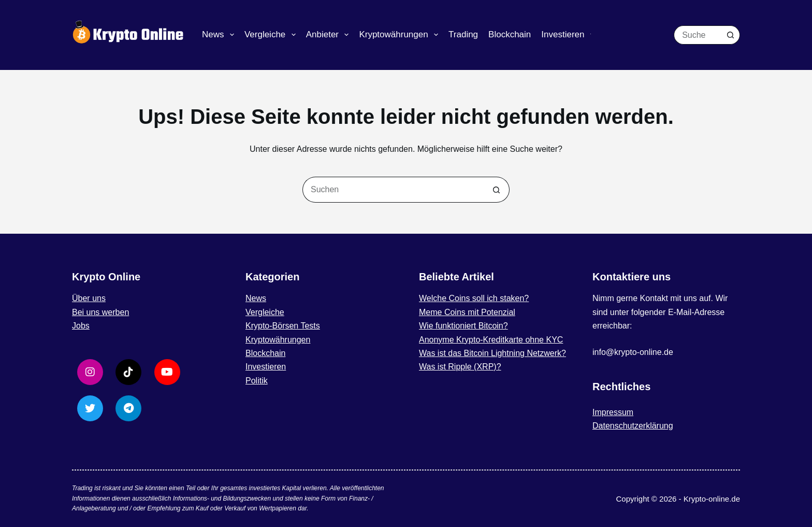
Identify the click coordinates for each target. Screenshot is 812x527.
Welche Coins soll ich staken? (474, 298)
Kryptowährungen (401, 35)
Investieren (570, 35)
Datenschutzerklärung (633, 426)
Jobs (81, 326)
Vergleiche (272, 35)
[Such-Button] (730, 35)
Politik (257, 381)
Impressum (613, 412)
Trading (463, 34)
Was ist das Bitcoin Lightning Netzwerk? (492, 353)
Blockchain (510, 34)
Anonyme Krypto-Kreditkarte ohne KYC (491, 340)
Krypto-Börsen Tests (283, 326)
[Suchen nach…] (697, 35)
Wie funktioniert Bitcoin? (463, 326)
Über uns (89, 298)
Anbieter (330, 35)
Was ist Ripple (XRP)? (460, 367)
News (220, 35)
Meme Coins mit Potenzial (467, 312)
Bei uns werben (100, 312)
